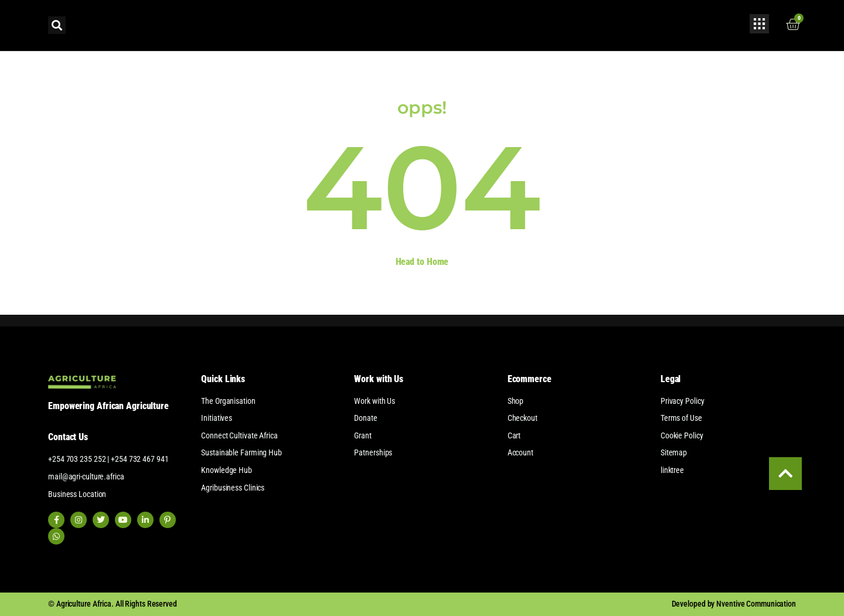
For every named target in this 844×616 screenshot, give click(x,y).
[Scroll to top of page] (784, 472)
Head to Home (422, 262)
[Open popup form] (759, 24)
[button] (57, 25)
